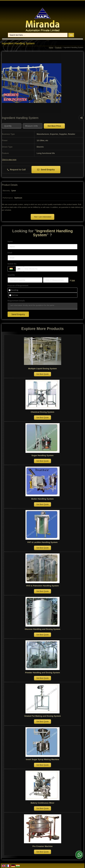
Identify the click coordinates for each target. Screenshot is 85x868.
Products (58, 47)
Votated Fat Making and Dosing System (43, 716)
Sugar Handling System (42, 455)
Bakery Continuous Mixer (42, 803)
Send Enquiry (46, 170)
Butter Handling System (42, 499)
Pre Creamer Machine (42, 846)
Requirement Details (16, 301)
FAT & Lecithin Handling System (43, 542)
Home (51, 47)
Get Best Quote (42, 374)
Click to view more (9, 160)
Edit (72, 281)
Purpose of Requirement (18, 286)
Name (10, 242)
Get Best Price (54, 126)
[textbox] (33, 126)
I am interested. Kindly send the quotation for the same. (43, 306)
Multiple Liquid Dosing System (43, 369)
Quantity (11, 275)
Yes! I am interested (42, 217)
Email (10, 253)
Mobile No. (12, 264)
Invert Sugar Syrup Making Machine (43, 759)
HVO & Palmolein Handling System (42, 586)
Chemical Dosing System (43, 412)
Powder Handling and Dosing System (43, 673)
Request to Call (16, 170)
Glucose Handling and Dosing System (42, 629)
